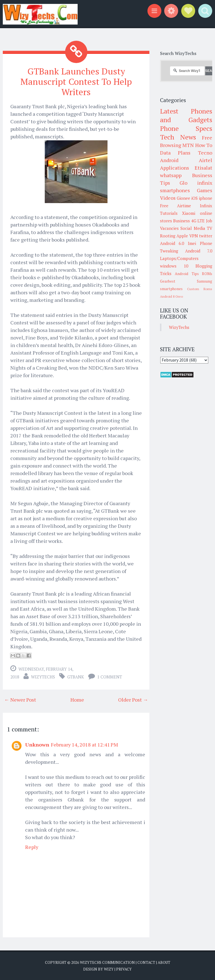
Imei (192, 243)
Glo (183, 183)
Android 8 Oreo (171, 296)
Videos (168, 198)
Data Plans (175, 153)
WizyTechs (43, 676)
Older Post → (133, 699)
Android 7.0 (199, 251)
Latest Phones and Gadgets (186, 115)
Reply (32, 847)
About (164, 962)
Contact (146, 962)
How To (204, 145)
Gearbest (168, 281)
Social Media (193, 228)
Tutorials (169, 213)
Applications (175, 168)
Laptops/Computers (179, 258)
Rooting (168, 236)
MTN (188, 145)
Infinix (206, 206)
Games (205, 190)
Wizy (109, 969)
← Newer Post (20, 699)
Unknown (37, 744)
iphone (206, 198)
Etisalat (203, 168)
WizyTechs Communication (107, 962)
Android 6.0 (172, 243)
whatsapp (171, 175)
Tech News (178, 137)
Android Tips (187, 274)
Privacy (124, 969)
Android (169, 160)
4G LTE (198, 221)
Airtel (206, 160)
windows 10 (174, 266)
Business (181, 221)
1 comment (110, 676)
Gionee (183, 198)
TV (210, 228)
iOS (194, 198)
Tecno (205, 153)
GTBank (76, 676)
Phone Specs (186, 128)
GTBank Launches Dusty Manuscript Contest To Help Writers (76, 81)
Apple (182, 236)
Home (77, 699)
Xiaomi (189, 213)
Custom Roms (200, 289)
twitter (206, 236)
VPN (194, 236)
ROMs (207, 274)
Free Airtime (176, 206)
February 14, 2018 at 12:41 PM (84, 744)
